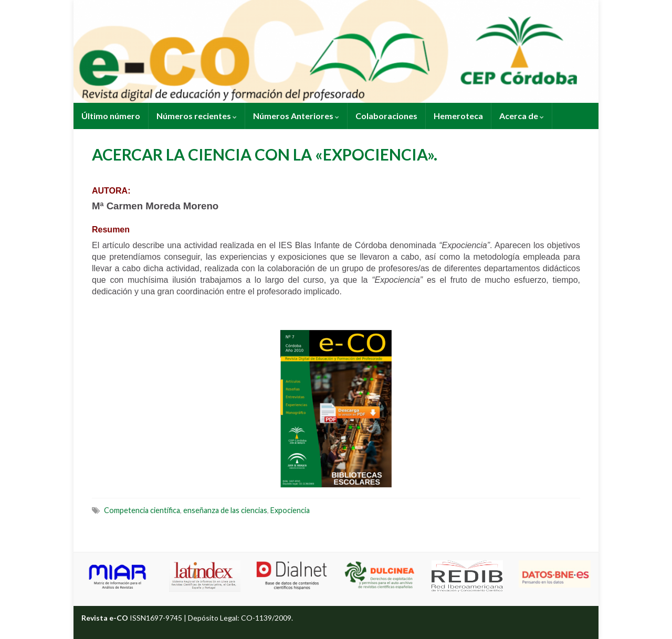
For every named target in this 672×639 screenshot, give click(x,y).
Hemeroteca (458, 116)
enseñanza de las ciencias (225, 510)
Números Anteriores (296, 116)
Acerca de (522, 116)
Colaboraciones (386, 116)
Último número (111, 116)
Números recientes (197, 116)
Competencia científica (142, 510)
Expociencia (290, 510)
